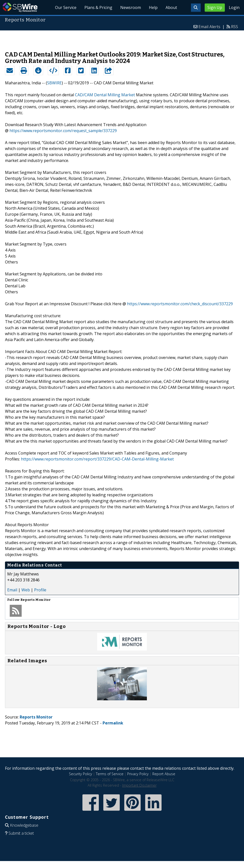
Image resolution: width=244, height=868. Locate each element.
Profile (40, 590)
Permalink (113, 723)
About (171, 7)
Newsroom (131, 7)
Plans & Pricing (98, 7)
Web (26, 590)
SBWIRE (54, 83)
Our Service (66, 7)
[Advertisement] (122, 38)
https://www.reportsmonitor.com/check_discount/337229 (180, 304)
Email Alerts (209, 27)
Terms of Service (110, 774)
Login (234, 7)
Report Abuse (164, 774)
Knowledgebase (24, 825)
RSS (235, 27)
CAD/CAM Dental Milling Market (105, 95)
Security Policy (81, 774)
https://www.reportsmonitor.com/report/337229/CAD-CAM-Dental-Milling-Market (97, 459)
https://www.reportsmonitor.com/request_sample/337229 (63, 131)
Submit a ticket (21, 833)
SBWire (20, 7)
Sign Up (215, 7)
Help (153, 7)
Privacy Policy (138, 774)
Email (12, 590)
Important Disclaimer (139, 785)
